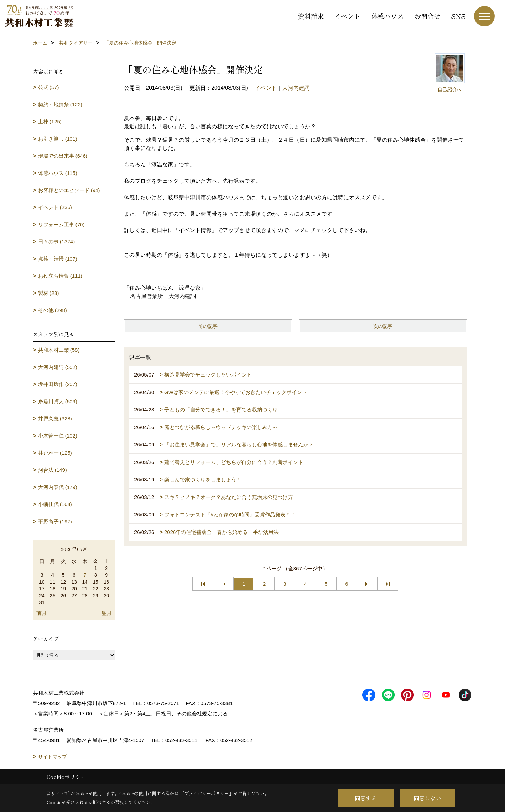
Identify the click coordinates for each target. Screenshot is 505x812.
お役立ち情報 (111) (60, 276)
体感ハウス (387, 16)
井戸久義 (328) (55, 419)
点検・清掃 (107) (58, 259)
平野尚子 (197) (55, 521)
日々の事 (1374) (57, 242)
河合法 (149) (52, 470)
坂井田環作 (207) (58, 384)
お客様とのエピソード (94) (69, 190)
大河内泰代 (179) (58, 487)
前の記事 (208, 326)
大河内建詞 (296, 88)
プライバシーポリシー (207, 793)
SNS (458, 16)
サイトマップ (52, 757)
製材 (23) (49, 293)
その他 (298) (52, 310)
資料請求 (311, 16)
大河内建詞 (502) (58, 367)
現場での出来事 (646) (63, 156)
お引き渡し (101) (58, 139)
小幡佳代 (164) (55, 504)
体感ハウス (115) (58, 173)
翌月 (107, 613)
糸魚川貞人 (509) (58, 401)
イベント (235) (55, 207)
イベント (348, 16)
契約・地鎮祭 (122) (60, 104)
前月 (42, 613)
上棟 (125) (50, 122)
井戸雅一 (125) (55, 453)
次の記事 (383, 326)
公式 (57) (49, 87)
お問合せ (427, 16)
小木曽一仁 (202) (58, 436)
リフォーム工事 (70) (61, 224)
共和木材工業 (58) (59, 350)
